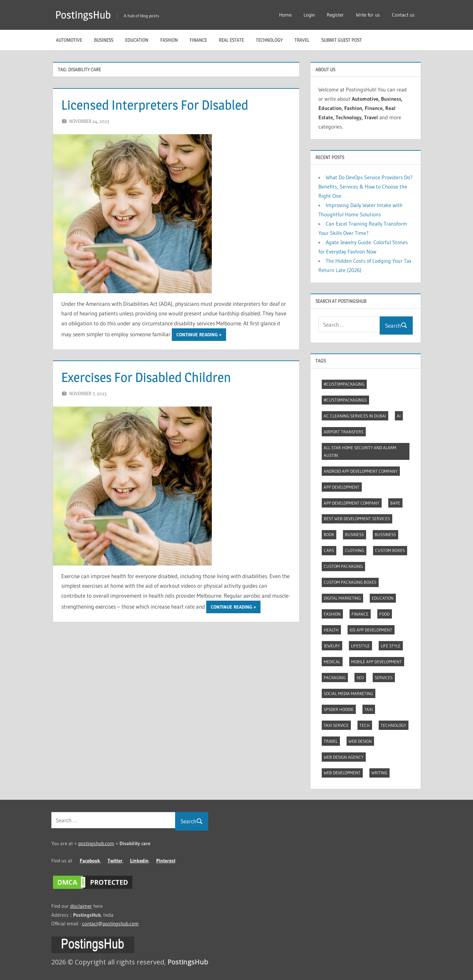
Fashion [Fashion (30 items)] (332, 614)
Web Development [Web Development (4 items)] (342, 773)
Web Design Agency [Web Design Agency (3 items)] (344, 757)
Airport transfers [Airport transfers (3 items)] (344, 432)
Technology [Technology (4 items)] (393, 725)
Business (104, 40)
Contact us (403, 15)
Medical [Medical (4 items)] (332, 662)
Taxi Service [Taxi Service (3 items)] (336, 725)
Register (335, 15)
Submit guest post (342, 40)
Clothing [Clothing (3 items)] (355, 550)
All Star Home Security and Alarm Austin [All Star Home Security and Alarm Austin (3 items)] (360, 451)
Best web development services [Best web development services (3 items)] (357, 518)
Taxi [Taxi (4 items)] (369, 709)
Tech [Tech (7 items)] (365, 725)
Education (137, 40)
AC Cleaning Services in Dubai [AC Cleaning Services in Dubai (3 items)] (355, 416)
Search (396, 326)
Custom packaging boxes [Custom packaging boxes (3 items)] (350, 582)
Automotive (69, 40)
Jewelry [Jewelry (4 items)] (332, 646)
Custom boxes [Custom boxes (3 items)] (390, 550)
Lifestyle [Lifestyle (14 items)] (360, 646)
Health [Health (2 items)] (331, 630)
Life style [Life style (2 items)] (391, 646)
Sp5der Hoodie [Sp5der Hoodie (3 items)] (339, 709)
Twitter (115, 861)
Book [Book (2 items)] (329, 534)
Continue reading (197, 335)
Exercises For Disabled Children (146, 377)
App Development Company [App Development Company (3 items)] (352, 503)
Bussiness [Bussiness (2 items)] (385, 534)
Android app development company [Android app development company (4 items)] (361, 471)
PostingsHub (83, 15)
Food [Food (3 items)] (384, 614)
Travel (302, 40)
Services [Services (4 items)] (384, 678)
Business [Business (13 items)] (354, 534)
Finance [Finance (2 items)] (360, 614)
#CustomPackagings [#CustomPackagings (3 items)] (345, 400)
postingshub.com (96, 843)
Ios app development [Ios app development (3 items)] (371, 630)
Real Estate (231, 40)
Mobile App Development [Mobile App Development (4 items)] (377, 662)
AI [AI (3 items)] (399, 416)
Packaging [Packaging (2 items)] (335, 678)
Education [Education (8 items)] (383, 598)
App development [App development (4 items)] (342, 487)
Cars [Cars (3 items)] (329, 550)
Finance (198, 40)
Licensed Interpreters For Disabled (155, 105)
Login (309, 15)
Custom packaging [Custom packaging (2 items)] (343, 566)
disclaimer (81, 906)
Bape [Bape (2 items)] (395, 503)
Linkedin (139, 861)
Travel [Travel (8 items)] (331, 741)
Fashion (169, 40)
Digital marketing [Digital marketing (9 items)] (342, 598)
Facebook (90, 861)
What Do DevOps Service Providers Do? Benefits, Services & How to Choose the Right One (365, 187)
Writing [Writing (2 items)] (379, 773)
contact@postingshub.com (110, 924)
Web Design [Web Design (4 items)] (360, 741)
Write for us (368, 15)
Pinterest (166, 861)
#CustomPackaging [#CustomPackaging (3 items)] (344, 384)
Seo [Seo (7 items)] (360, 678)
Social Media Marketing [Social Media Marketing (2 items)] (348, 693)
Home (285, 15)
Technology (269, 40)
